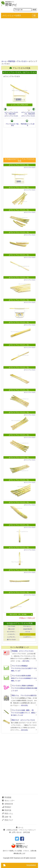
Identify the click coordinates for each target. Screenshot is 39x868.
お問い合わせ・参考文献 (20, 832)
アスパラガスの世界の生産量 (21, 676)
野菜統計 (7, 807)
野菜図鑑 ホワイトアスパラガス (23, 651)
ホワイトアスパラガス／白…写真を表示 (11, 113)
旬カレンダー (8, 801)
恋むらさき (11, 629)
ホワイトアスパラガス (11, 116)
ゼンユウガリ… (11, 632)
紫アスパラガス (11, 640)
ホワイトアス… (28, 634)
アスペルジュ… (28, 626)
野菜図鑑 (7, 797)
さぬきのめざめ (28, 629)
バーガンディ (11, 634)
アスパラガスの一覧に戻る (12, 125)
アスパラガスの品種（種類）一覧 (23, 710)
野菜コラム (7, 814)
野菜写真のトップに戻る (28, 125)
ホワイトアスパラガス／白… (20, 165)
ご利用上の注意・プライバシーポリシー (20, 830)
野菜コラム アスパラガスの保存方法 (24, 695)
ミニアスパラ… (11, 637)
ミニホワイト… (28, 637)
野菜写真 (12, 61)
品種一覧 (7, 817)
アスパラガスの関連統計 (20, 666)
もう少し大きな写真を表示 (19, 105)
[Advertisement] (19, 39)
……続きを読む (25, 661)
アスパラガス (22, 61)
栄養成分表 (7, 804)
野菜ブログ (7, 820)
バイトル (28, 632)
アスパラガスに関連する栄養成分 (23, 686)
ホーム (4, 61)
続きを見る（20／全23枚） (21, 614)
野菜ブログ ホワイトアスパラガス (23, 720)
